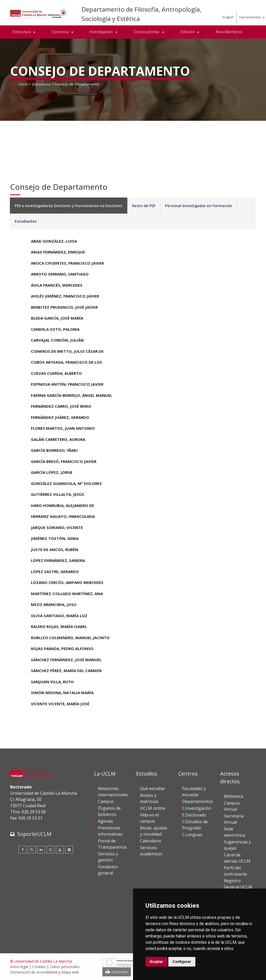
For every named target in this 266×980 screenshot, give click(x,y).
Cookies (39, 967)
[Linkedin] (41, 850)
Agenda (105, 821)
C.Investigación (197, 808)
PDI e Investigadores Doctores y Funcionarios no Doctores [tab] (68, 206)
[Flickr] (69, 850)
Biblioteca (234, 796)
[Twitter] (32, 850)
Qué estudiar (153, 788)
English (228, 17)
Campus (106, 801)
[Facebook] (22, 850)
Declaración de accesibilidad (34, 972)
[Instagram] (50, 850)
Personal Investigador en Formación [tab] (196, 206)
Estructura (41, 84)
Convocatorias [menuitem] (147, 32)
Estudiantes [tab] (25, 221)
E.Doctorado (194, 815)
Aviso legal (19, 967)
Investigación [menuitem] (102, 32)
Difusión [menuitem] (188, 32)
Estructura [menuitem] (22, 32)
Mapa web (70, 972)
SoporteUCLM (34, 834)
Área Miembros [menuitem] (229, 32)
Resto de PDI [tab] (142, 206)
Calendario (151, 841)
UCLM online (153, 808)
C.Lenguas (192, 835)
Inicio (23, 84)
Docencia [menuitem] (61, 32)
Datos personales (65, 967)
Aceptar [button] (156, 962)
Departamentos (198, 801)
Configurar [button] (182, 962)
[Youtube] (60, 850)
